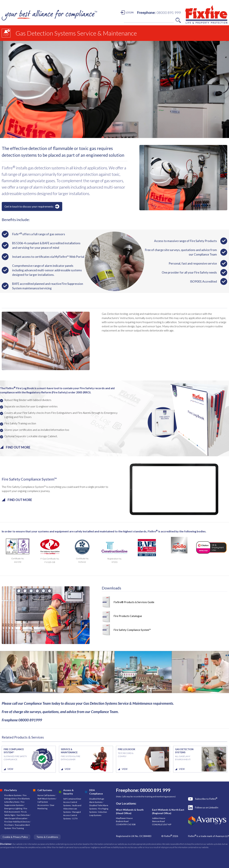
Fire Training (18, 828)
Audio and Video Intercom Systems (72, 809)
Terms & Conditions (47, 837)
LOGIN (130, 12)
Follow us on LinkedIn (207, 807)
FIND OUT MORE (18, 447)
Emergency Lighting (13, 808)
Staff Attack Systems (47, 799)
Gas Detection (23, 815)
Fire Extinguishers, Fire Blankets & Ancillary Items (17, 799)
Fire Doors (9, 825)
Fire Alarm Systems (13, 795)
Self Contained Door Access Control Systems (72, 802)
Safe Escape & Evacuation (16, 818)
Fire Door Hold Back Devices (17, 822)
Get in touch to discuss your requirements (29, 206)
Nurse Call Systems (46, 795)
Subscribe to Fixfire (206, 799)
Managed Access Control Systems (72, 815)
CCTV (75, 819)
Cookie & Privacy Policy (15, 837)
